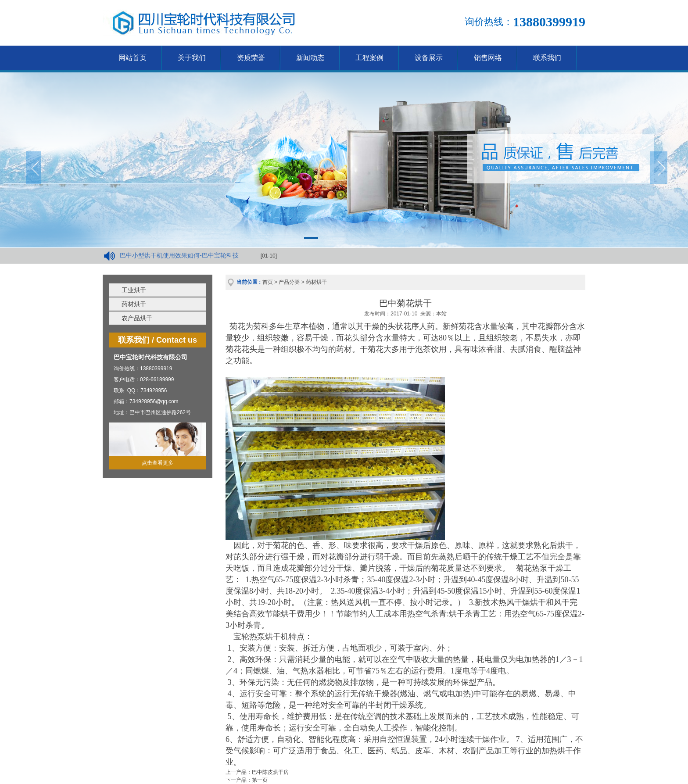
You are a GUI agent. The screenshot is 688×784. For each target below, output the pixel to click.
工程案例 (369, 58)
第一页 (260, 780)
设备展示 (429, 58)
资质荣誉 (251, 58)
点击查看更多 (158, 463)
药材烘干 (134, 304)
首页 (268, 282)
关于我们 (192, 58)
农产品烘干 (137, 318)
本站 (441, 314)
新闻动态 (310, 58)
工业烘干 (134, 290)
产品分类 (289, 282)
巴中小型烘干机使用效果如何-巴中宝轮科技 (179, 255)
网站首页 (133, 58)
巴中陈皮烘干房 (270, 772)
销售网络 (488, 58)
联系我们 (547, 58)
